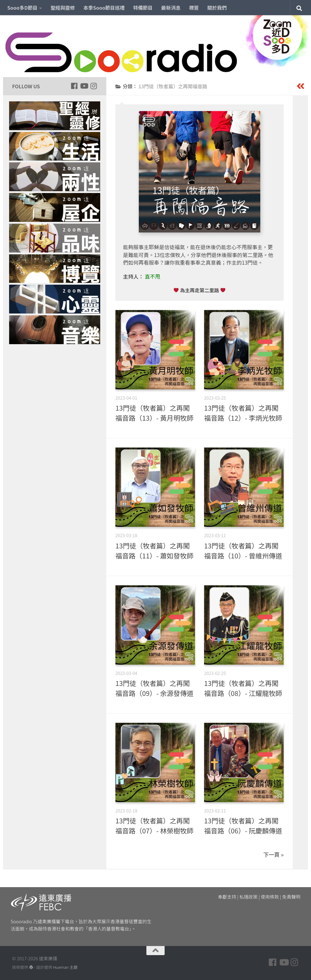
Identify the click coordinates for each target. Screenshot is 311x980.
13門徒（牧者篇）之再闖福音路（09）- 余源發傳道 (154, 688)
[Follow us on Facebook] (74, 86)
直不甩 (153, 276)
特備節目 (143, 8)
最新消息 (171, 8)
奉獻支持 (227, 897)
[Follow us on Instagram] (94, 86)
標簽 (194, 8)
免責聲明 (291, 897)
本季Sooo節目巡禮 (104, 8)
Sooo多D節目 (22, 8)
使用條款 (270, 897)
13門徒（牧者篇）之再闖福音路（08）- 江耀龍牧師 (243, 688)
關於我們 (217, 8)
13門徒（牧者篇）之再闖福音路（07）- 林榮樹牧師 (154, 825)
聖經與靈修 (63, 8)
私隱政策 (248, 897)
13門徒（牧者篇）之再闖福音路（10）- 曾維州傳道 (243, 550)
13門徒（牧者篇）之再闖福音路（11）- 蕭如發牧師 (154, 550)
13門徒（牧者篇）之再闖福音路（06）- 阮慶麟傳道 (243, 825)
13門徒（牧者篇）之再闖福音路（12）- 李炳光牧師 (243, 413)
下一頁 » (273, 854)
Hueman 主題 (65, 967)
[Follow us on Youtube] (84, 86)
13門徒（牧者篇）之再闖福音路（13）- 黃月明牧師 (154, 413)
